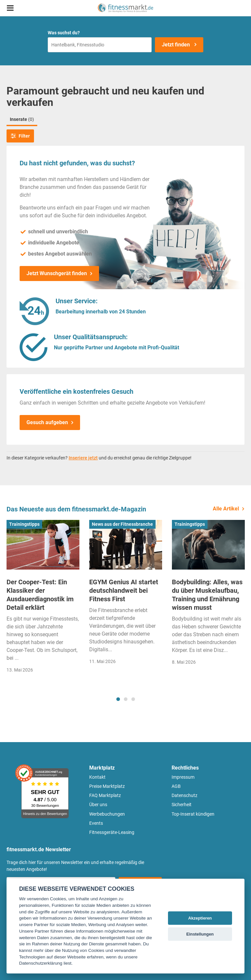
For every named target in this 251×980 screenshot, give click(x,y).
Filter (20, 136)
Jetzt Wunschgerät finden (57, 273)
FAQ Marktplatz (105, 795)
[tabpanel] (43, 598)
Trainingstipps (24, 524)
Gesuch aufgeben (47, 422)
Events (96, 823)
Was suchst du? (64, 33)
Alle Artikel (226, 509)
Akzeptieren (200, 918)
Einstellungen (200, 934)
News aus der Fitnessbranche (122, 524)
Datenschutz (184, 795)
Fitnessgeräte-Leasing (112, 832)
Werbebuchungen (107, 814)
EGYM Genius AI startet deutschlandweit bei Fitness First (124, 590)
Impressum (183, 777)
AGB (176, 786)
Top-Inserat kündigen (193, 814)
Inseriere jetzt (83, 458)
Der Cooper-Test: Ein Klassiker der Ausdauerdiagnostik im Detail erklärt (40, 595)
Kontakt (97, 777)
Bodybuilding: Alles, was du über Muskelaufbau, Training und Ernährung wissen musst (207, 595)
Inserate (22, 119)
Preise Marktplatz (107, 786)
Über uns (98, 805)
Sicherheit (182, 805)
